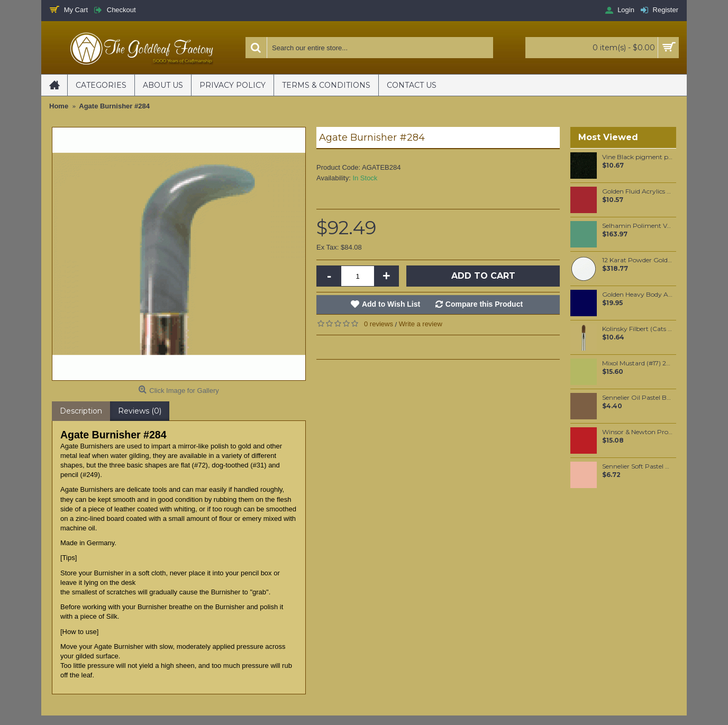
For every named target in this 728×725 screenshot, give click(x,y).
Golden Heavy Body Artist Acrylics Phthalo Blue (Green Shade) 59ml (637, 295)
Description (81, 411)
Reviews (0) (140, 411)
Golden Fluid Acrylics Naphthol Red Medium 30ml (637, 191)
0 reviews (379, 324)
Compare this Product (484, 304)
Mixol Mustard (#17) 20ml (637, 363)
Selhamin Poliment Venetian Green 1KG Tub (637, 226)
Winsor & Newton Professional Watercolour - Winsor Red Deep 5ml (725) (637, 432)
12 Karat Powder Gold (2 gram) (637, 260)
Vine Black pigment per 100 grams (637, 157)
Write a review (421, 324)
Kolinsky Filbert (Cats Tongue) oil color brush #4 (637, 329)
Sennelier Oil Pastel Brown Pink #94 (637, 398)
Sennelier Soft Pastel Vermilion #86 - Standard (637, 466)
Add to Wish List (391, 304)
